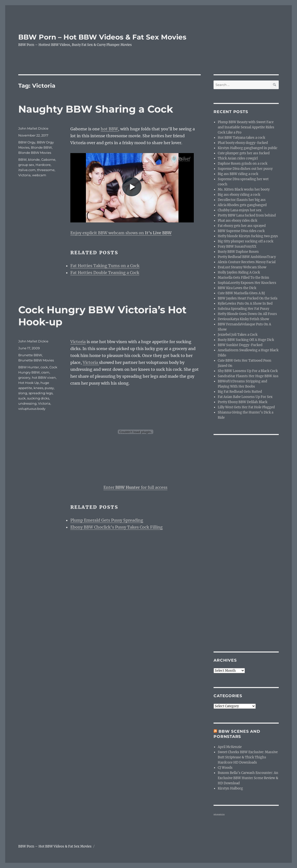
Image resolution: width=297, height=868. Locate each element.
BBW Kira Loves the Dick (237, 288)
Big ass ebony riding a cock (239, 195)
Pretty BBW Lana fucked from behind (247, 215)
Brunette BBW (30, 355)
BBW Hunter (29, 367)
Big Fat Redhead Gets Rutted (240, 392)
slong (23, 393)
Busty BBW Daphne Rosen (238, 252)
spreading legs (41, 393)
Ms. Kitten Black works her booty (244, 189)
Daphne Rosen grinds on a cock (243, 164)
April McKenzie (230, 747)
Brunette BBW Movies (36, 360)
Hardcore (43, 165)
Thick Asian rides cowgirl (238, 158)
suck (22, 398)
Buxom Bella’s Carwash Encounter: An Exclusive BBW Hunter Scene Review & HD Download (248, 778)
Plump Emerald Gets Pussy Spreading (107, 520)
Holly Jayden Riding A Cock (239, 272)
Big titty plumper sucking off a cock (246, 241)
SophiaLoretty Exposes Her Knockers (247, 283)
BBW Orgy (27, 142)
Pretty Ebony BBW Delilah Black (243, 402)
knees (38, 388)
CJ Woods (225, 768)
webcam (39, 175)
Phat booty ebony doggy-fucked (243, 143)
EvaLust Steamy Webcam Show (242, 267)
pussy (49, 388)
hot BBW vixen (44, 377)
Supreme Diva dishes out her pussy (245, 169)
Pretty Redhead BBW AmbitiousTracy (247, 257)
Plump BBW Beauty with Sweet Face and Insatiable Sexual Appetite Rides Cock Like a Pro (246, 127)
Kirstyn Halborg (230, 788)
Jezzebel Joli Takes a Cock (238, 335)
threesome (46, 170)
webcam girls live (219, 814)
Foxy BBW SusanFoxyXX (237, 247)
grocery (24, 377)
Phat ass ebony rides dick (238, 221)
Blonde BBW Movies (35, 153)
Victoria (24, 175)
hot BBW (109, 129)
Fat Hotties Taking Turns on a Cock (105, 266)
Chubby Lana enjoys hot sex (240, 210)
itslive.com (27, 170)
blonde (34, 159)
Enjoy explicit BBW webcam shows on (121, 233)
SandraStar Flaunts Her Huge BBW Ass (248, 376)
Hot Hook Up (29, 383)
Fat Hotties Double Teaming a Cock (105, 273)
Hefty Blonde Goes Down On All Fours (247, 314)
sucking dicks (38, 398)
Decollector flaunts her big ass (242, 200)
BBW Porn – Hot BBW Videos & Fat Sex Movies (102, 37)
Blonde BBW (41, 147)
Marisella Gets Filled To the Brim (243, 278)
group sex (26, 165)
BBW (22, 159)
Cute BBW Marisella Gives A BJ (241, 293)
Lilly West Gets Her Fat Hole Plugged (246, 407)
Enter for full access (135, 487)
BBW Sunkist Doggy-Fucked (240, 345)
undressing (27, 403)
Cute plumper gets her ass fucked (244, 153)
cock (44, 367)
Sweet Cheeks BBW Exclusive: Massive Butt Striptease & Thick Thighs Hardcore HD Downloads (248, 757)
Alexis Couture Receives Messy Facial (247, 262)
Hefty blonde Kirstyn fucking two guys (248, 236)
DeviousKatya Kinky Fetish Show (243, 319)
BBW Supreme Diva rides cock (241, 231)
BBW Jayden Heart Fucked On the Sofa (247, 298)
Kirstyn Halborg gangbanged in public (248, 148)
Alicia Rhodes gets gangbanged (242, 205)
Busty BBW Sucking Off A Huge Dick (246, 340)
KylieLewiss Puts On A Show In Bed (245, 304)
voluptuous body (32, 409)
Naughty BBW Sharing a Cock (96, 109)
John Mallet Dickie (33, 128)
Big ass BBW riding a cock (238, 174)
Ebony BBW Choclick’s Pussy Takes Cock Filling (117, 527)
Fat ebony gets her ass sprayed (242, 226)
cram (45, 372)
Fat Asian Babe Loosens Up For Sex (245, 397)
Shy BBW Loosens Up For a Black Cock (248, 371)
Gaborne (48, 159)
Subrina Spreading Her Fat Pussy (243, 309)
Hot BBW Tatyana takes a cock (241, 138)
